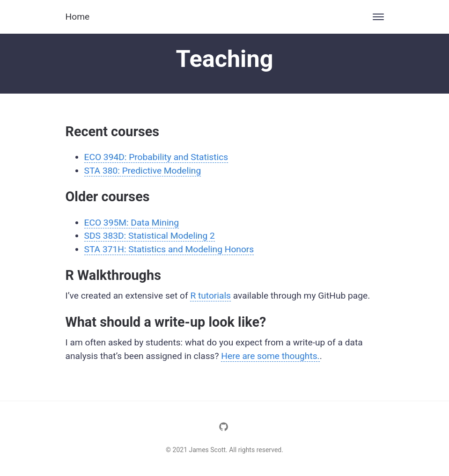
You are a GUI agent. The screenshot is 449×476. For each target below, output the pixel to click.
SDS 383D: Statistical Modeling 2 (150, 236)
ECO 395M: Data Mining (132, 223)
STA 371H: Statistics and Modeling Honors (169, 249)
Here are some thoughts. (270, 356)
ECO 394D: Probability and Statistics (156, 157)
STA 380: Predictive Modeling (143, 171)
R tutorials (210, 296)
